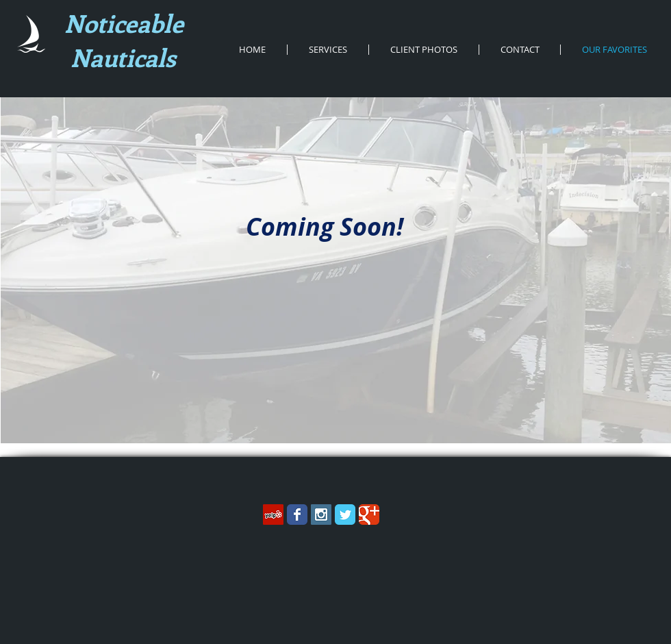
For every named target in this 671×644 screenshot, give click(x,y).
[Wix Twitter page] (345, 515)
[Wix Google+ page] (369, 515)
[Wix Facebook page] (297, 515)
